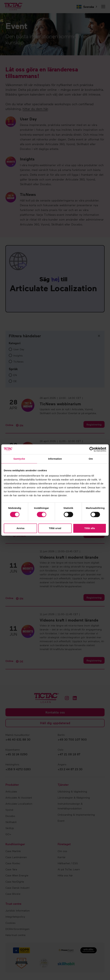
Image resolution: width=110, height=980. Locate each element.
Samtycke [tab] (19, 459)
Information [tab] (55, 459)
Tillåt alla (90, 528)
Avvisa (20, 528)
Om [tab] (91, 459)
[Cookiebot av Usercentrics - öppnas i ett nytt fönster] (92, 449)
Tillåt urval (55, 528)
